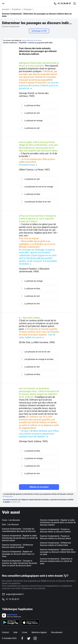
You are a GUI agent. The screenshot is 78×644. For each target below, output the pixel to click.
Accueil (5, 9)
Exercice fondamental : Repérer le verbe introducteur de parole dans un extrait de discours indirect (58, 522)
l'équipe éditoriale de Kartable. (32, 40)
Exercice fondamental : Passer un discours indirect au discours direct (55, 537)
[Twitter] (29, 638)
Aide (15, 632)
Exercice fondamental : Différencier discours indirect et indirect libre (55, 544)
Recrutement (57, 632)
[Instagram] (35, 638)
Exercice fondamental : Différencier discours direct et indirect (17, 546)
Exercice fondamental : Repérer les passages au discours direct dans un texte (18, 554)
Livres (24, 632)
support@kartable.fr (15, 594)
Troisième (16, 9)
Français (28, 9)
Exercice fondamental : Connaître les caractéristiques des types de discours (19, 530)
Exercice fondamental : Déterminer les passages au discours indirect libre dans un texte (58, 552)
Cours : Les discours (11, 520)
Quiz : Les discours (10, 524)
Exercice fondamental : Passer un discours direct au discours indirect (55, 530)
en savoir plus (8, 496)
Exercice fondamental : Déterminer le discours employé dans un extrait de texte (56, 561)
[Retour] (5, 3)
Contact (5, 632)
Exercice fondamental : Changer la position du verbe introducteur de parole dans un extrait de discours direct (19, 563)
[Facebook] (22, 638)
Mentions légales (39, 632)
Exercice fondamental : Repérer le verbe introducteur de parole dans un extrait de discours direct (20, 538)
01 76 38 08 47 (64, 4)
